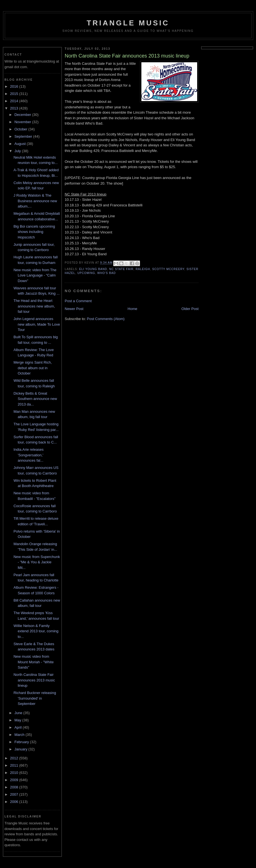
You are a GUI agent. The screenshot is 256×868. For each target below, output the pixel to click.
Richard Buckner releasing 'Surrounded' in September (35, 698)
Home (133, 309)
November (23, 122)
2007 (15, 794)
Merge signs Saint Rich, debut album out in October (32, 368)
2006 (15, 802)
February (22, 742)
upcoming (86, 273)
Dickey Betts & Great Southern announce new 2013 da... (35, 399)
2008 (15, 787)
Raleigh (143, 269)
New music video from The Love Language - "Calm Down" (35, 275)
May (18, 720)
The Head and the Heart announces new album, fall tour (34, 306)
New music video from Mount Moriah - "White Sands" (33, 662)
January (21, 749)
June (19, 713)
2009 (15, 780)
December (23, 115)
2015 (15, 94)
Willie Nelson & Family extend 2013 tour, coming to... (36, 631)
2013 (15, 108)
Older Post (190, 309)
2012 (15, 758)
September (24, 136)
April (19, 727)
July (18, 151)
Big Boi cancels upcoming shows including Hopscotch (34, 232)
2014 (15, 101)
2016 (15, 86)
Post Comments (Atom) (106, 319)
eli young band (93, 269)
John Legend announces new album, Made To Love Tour (37, 324)
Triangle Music (128, 23)
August (21, 144)
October (21, 129)
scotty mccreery (168, 269)
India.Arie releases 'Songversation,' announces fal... (28, 455)
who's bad (107, 273)
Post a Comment (78, 301)
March (20, 735)
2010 (15, 773)
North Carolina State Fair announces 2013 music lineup (34, 680)
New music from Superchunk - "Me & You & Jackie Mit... (37, 562)
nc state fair (121, 269)
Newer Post (74, 309)
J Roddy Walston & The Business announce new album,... (35, 201)
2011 (15, 765)
